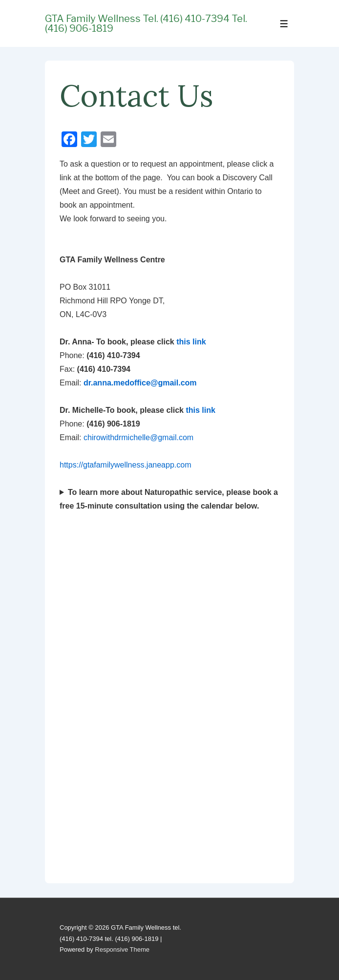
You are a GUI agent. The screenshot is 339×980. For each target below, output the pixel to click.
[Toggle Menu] (284, 24)
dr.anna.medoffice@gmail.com (140, 383)
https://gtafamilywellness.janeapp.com (125, 465)
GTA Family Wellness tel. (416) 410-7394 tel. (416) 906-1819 (146, 23)
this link (191, 342)
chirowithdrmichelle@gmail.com (140, 437)
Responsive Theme (122, 949)
